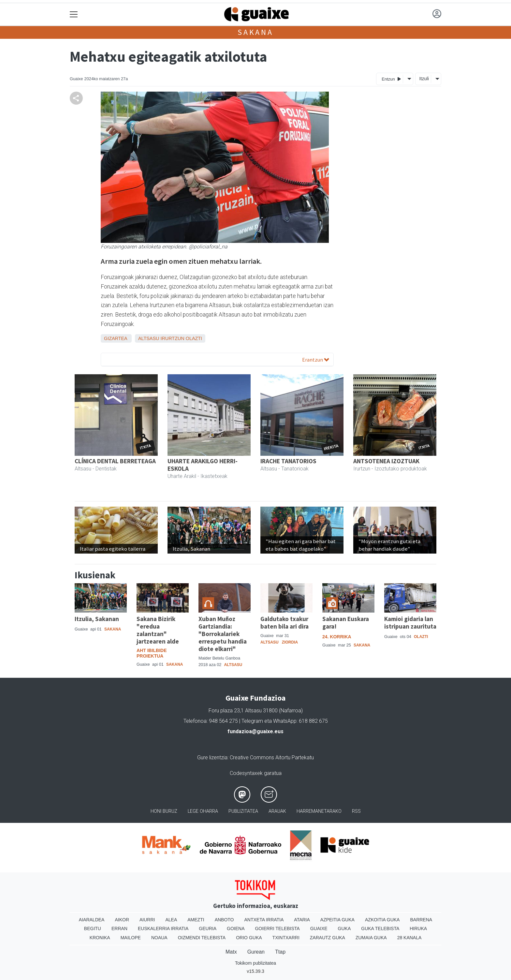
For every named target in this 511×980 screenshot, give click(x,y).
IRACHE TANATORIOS (288, 461)
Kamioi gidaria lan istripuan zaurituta (410, 623)
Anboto (224, 920)
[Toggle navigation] (74, 15)
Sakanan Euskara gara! (346, 623)
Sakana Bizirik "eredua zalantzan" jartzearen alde (158, 630)
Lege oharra (203, 811)
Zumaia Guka (371, 938)
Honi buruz (164, 811)
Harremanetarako (319, 811)
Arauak (277, 811)
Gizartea (116, 338)
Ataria (302, 920)
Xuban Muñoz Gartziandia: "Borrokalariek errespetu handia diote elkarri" (223, 634)
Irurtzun (172, 338)
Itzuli (424, 79)
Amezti (196, 920)
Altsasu (149, 338)
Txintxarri (286, 938)
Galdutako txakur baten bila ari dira (285, 623)
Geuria (208, 928)
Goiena (236, 928)
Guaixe (319, 928)
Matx (231, 952)
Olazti (194, 338)
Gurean (256, 952)
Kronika (100, 938)
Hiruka (418, 928)
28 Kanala (409, 938)
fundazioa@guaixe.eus (255, 731)
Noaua (159, 938)
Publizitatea (243, 811)
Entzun (391, 79)
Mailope (131, 938)
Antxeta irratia (264, 920)
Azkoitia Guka (382, 920)
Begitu (93, 928)
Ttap (280, 952)
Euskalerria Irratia (163, 928)
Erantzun (316, 360)
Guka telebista (380, 928)
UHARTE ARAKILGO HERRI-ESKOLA (203, 465)
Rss (356, 811)
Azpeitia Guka (337, 920)
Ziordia (290, 642)
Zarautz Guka (328, 938)
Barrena (421, 920)
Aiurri (147, 920)
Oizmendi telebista (202, 938)
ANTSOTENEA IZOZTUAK (386, 461)
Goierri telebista (277, 928)
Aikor (122, 920)
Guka (344, 928)
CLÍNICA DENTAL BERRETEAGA (115, 461)
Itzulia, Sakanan (97, 619)
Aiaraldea (92, 920)
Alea (171, 920)
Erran (119, 928)
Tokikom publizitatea (255, 963)
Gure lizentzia (212, 757)
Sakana (255, 32)
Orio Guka (249, 938)
